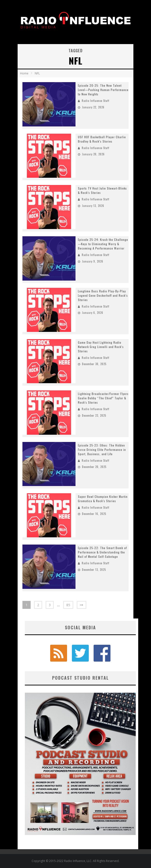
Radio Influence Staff (96, 101)
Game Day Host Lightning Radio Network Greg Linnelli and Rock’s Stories (101, 347)
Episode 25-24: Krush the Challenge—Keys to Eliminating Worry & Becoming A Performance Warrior (103, 244)
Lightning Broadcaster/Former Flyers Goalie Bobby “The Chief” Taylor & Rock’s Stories (103, 398)
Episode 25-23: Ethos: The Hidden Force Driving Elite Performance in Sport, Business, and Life (102, 450)
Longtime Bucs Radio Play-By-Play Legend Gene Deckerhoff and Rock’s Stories (103, 295)
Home (24, 73)
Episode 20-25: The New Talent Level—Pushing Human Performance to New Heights (103, 90)
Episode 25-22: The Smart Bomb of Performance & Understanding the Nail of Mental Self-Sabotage (102, 552)
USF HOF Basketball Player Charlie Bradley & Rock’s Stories (102, 139)
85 (68, 605)
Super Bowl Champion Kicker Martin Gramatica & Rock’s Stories (103, 499)
